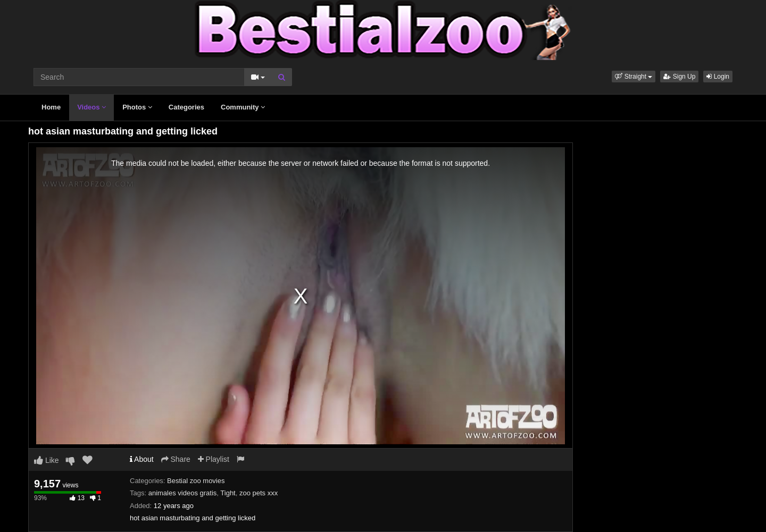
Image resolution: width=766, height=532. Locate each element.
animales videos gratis (183, 493)
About (142, 459)
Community (243, 107)
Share (176, 459)
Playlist (214, 459)
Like (47, 460)
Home (51, 107)
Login (718, 77)
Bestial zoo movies (196, 481)
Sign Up (679, 77)
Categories (186, 107)
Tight (228, 493)
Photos (137, 107)
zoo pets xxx (259, 493)
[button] (634, 77)
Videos (91, 107)
